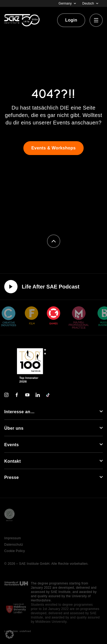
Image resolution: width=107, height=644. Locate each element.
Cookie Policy (15, 551)
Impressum (13, 538)
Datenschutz (14, 545)
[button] (10, 634)
